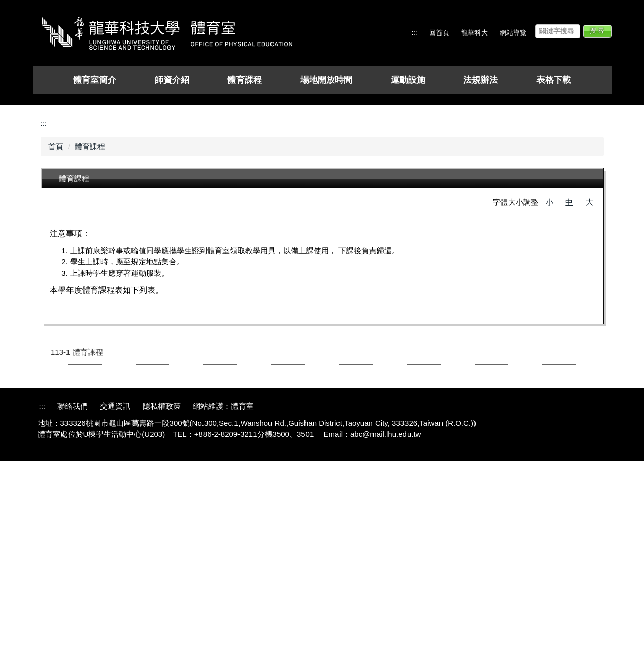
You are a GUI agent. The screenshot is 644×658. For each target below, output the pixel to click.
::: (414, 33)
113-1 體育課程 (77, 550)
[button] (41, 101)
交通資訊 (115, 604)
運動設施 (408, 80)
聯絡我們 (73, 604)
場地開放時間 (326, 80)
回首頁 (439, 33)
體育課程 (245, 80)
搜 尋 (597, 31)
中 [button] (569, 400)
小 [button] (549, 400)
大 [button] (589, 400)
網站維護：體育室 (223, 604)
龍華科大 (474, 33)
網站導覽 (513, 33)
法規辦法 (481, 80)
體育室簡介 (95, 80)
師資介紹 (172, 80)
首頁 (56, 344)
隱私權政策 (162, 604)
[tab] (310, 290)
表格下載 (554, 80)
